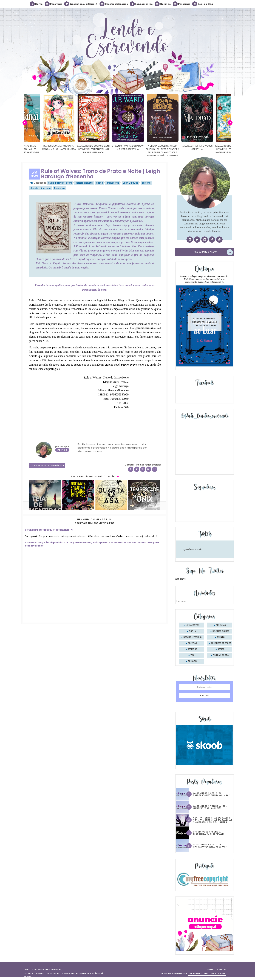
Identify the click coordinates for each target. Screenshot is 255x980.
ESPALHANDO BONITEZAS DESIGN (207, 973)
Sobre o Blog (203, 4)
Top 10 (192, 631)
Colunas (163, 4)
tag (192, 655)
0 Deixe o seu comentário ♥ (48, 466)
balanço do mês (221, 631)
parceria (146, 183)
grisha (100, 183)
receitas (192, 643)
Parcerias (182, 4)
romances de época (221, 643)
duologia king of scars (60, 183)
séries (221, 649)
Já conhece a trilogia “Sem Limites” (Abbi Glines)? (210, 807)
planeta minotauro (40, 188)
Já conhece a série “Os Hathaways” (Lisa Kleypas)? (210, 846)
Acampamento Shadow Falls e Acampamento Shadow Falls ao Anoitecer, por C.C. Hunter (213, 820)
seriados (192, 649)
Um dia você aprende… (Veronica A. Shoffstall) (209, 833)
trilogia (192, 661)
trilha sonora (221, 655)
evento (221, 637)
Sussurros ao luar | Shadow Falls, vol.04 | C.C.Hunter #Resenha (205, 322)
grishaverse (113, 183)
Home (36, 4)
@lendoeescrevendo (193, 549)
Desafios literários (114, 4)
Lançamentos (141, 4)
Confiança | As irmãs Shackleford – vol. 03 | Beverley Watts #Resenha (37, 149)
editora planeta (84, 183)
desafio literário (193, 637)
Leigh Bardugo (130, 183)
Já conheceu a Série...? (81, 4)
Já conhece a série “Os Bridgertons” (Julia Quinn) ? (211, 794)
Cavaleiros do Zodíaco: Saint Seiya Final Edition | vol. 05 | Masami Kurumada (106, 149)
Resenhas (53, 4)
